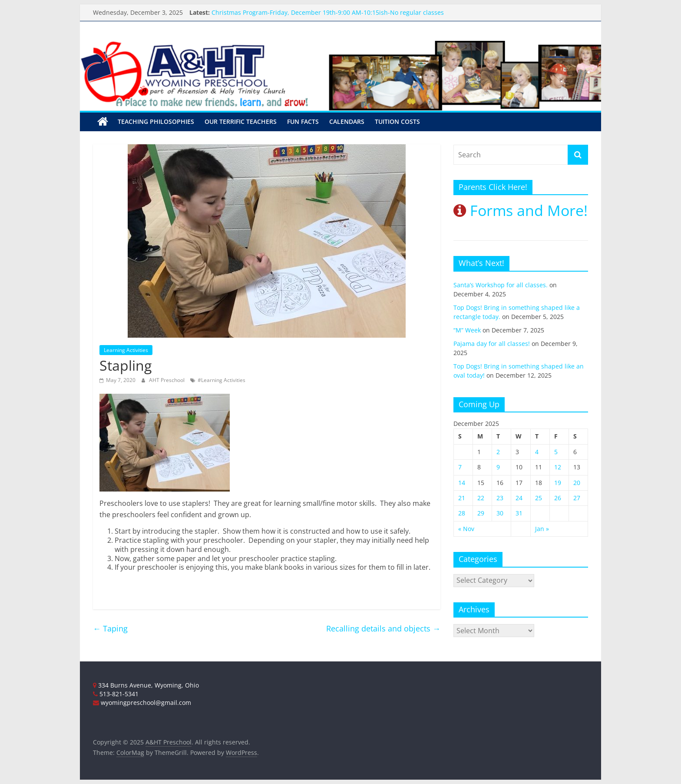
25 (539, 498)
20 (577, 483)
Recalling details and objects (383, 628)
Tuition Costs (397, 121)
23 (500, 498)
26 (558, 498)
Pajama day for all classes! (492, 344)
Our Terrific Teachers (241, 121)
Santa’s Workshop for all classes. (501, 285)
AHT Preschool (167, 380)
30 (500, 513)
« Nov (466, 529)
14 (462, 483)
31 (519, 513)
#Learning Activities (221, 380)
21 (462, 498)
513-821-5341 (116, 694)
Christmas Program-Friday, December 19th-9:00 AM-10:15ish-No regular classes (328, 12)
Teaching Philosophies (156, 121)
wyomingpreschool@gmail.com (142, 703)
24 (519, 498)
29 (481, 513)
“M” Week (467, 330)
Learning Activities (126, 350)
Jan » (542, 529)
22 (481, 498)
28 (462, 513)
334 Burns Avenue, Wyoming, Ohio (146, 685)
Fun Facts (303, 121)
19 (558, 483)
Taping (110, 628)
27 (577, 498)
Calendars (347, 121)
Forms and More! (521, 210)
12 (558, 467)
